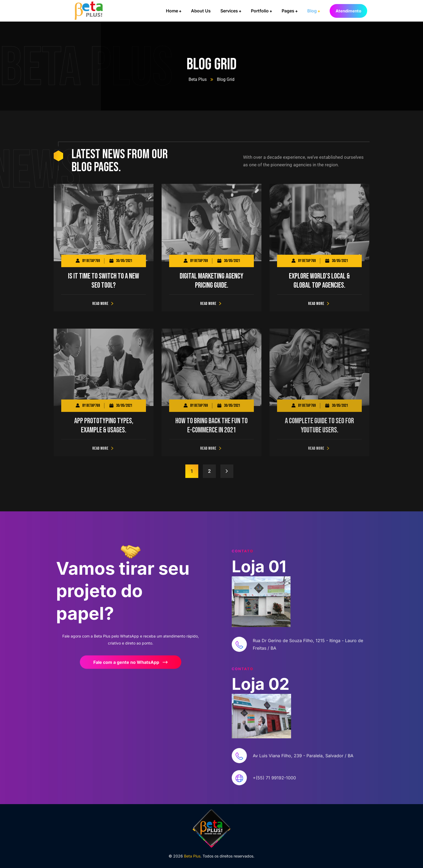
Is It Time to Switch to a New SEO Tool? (104, 281)
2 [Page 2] (209, 471)
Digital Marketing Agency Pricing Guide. (211, 281)
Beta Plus (198, 79)
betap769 (93, 261)
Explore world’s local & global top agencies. (319, 281)
